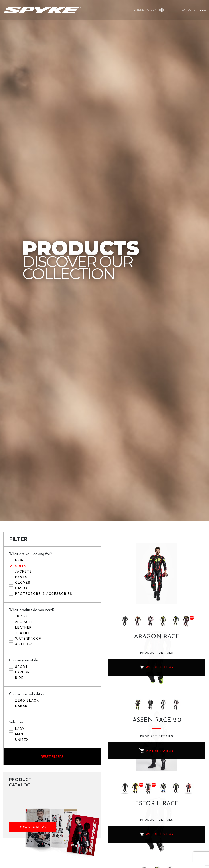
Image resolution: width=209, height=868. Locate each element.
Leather (23, 627)
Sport (22, 667)
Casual (23, 588)
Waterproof (28, 639)
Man (19, 734)
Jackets (24, 571)
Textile (23, 633)
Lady (20, 729)
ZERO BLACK (27, 700)
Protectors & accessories (44, 594)
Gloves (23, 583)
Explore (189, 10)
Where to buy (148, 10)
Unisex (22, 740)
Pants (21, 577)
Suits (21, 566)
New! (20, 560)
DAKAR (21, 706)
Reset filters (52, 757)
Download (33, 827)
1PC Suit (24, 616)
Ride (19, 678)
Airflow (24, 644)
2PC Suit (24, 622)
